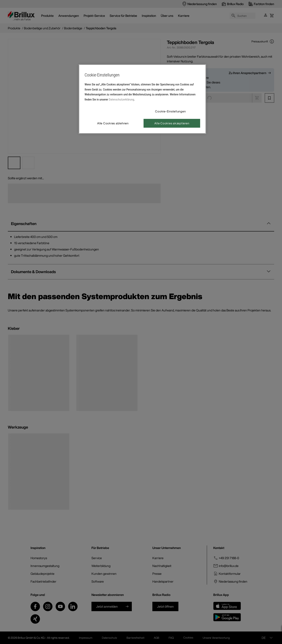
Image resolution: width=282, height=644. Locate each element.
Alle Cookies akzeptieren (172, 123)
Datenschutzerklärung (122, 100)
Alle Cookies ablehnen (113, 123)
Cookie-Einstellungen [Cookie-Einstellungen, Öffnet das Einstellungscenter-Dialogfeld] (170, 111)
